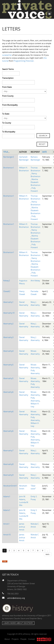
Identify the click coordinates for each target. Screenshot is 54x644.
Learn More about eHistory (18, 623)
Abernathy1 (8, 302)
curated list (7, 55)
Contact (32, 639)
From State (7, 87)
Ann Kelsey (35, 281)
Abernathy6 (8, 392)
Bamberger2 (9, 157)
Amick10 (7, 535)
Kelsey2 (7, 281)
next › (48, 554)
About (7, 639)
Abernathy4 (8, 351)
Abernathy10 (9, 313)
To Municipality (9, 132)
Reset (42, 144)
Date (44, 152)
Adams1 (7, 496)
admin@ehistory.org (16, 598)
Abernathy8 (8, 464)
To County (7, 123)
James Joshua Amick (22, 527)
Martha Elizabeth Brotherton (35, 182)
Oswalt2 (7, 291)
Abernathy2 (8, 324)
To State (6, 114)
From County (8, 96)
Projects (15, 639)
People (23, 639)
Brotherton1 (9, 168)
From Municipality (10, 105)
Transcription (8, 78)
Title (7, 152)
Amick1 (6, 524)
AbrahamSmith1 (10, 486)
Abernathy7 (8, 450)
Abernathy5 (8, 365)
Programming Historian (24, 61)
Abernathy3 (8, 337)
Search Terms (8, 69)
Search (43, 136)
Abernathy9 (8, 475)
